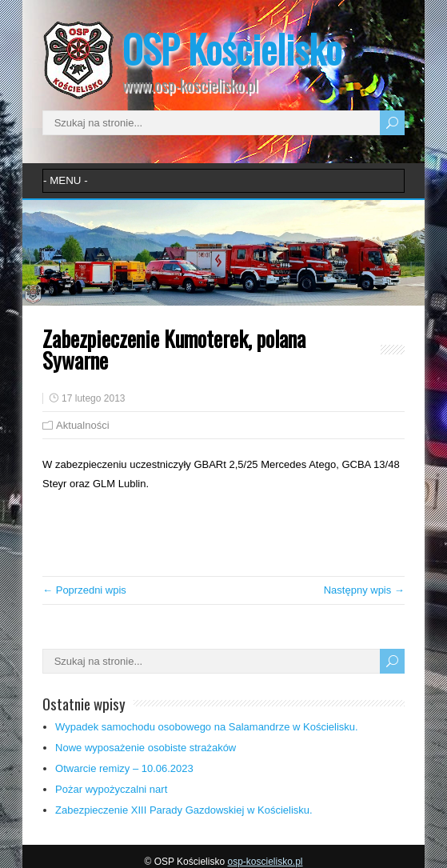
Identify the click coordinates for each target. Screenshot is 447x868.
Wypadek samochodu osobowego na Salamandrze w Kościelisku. (207, 727)
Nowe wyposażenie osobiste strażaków (146, 748)
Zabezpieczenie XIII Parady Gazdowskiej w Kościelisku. (184, 810)
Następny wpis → (364, 590)
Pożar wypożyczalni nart (111, 789)
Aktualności (82, 425)
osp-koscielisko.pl (265, 862)
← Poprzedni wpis (84, 590)
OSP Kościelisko (232, 48)
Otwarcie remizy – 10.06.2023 (124, 768)
